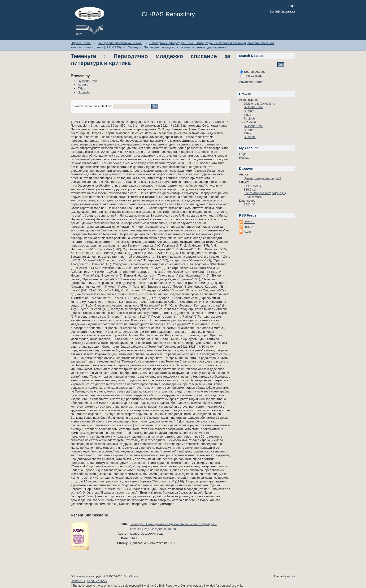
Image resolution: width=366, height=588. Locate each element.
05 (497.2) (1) (253, 186)
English (275, 11)
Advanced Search (251, 82)
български (288, 11)
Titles (81, 88)
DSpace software (82, 576)
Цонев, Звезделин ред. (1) (262, 178)
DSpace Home (81, 43)
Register (245, 158)
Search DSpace (253, 72)
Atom (247, 232)
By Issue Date (87, 81)
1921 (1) (249, 204)
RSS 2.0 (249, 227)
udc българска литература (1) (265, 193)
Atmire (291, 576)
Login (292, 6)
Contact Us (78, 581)
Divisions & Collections (259, 104)
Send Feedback (97, 581)
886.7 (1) (250, 190)
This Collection (252, 76)
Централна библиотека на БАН (120, 43)
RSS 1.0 (249, 222)
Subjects (84, 92)
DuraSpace (131, 576)
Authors (83, 85)
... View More (253, 197)
